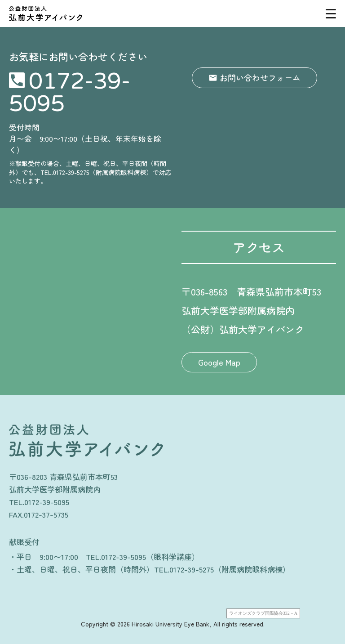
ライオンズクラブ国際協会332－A (263, 613)
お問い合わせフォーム (260, 77)
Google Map (219, 362)
